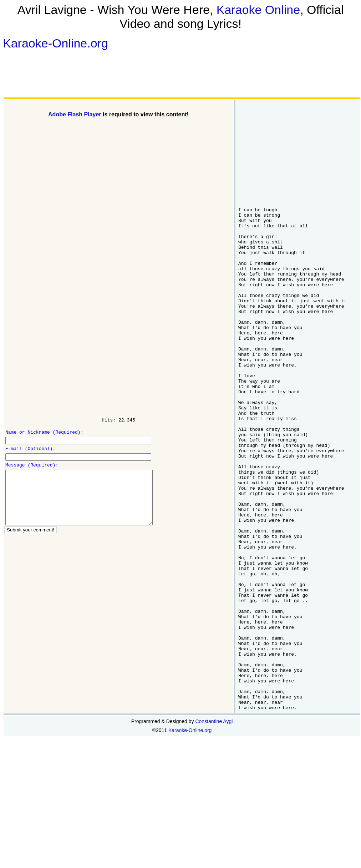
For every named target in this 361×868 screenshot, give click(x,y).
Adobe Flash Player (75, 114)
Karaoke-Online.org (55, 43)
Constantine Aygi (214, 822)
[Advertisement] (50, 74)
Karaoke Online (258, 10)
